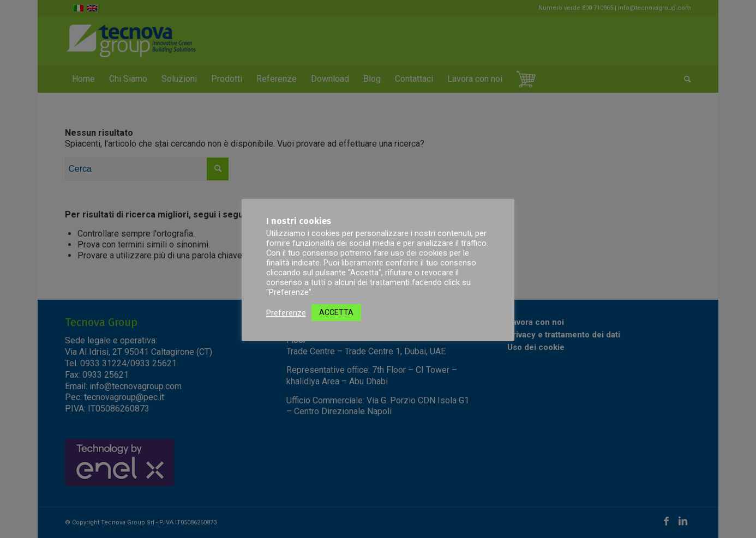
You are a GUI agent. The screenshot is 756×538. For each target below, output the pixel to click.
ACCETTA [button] (336, 312)
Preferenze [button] (286, 313)
